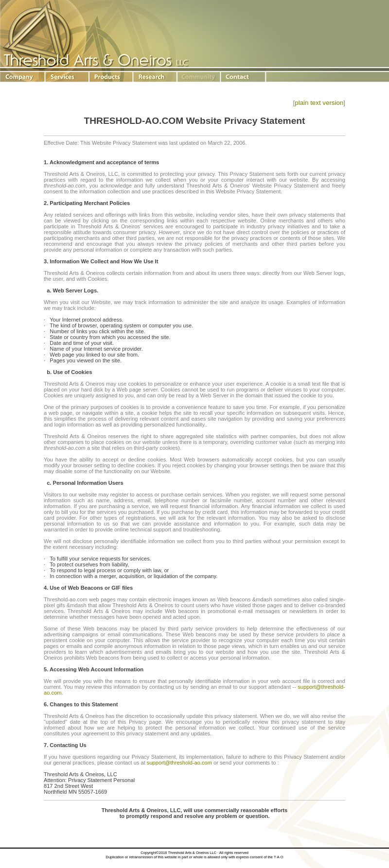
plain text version (319, 103)
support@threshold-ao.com (179, 763)
